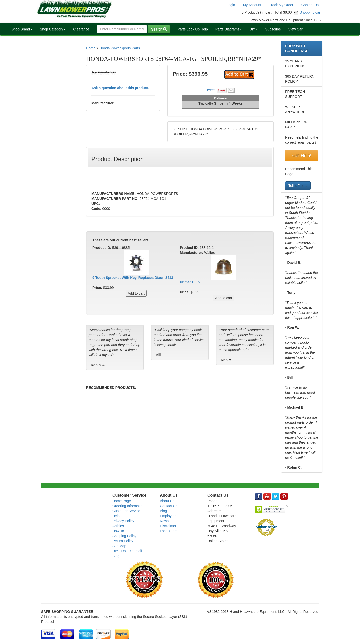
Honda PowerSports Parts (120, 48)
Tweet (211, 90)
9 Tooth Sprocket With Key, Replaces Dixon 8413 (133, 278)
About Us (167, 501)
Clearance (81, 29)
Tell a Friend (298, 186)
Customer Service (126, 511)
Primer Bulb (190, 282)
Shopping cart (311, 12)
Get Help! (302, 156)
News (164, 521)
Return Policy (123, 541)
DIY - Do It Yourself (127, 551)
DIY (254, 29)
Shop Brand (22, 29)
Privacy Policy (123, 521)
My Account (252, 5)
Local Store (169, 531)
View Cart (296, 29)
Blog (116, 556)
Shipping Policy (124, 536)
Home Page (122, 501)
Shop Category (53, 29)
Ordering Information (128, 506)
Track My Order (281, 5)
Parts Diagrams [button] (229, 29)
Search (159, 29)
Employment (170, 516)
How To (118, 531)
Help (116, 516)
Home (91, 48)
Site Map (119, 546)
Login (231, 5)
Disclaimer (168, 526)
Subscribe (273, 29)
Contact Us (310, 5)
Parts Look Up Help (193, 29)
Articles (118, 526)
